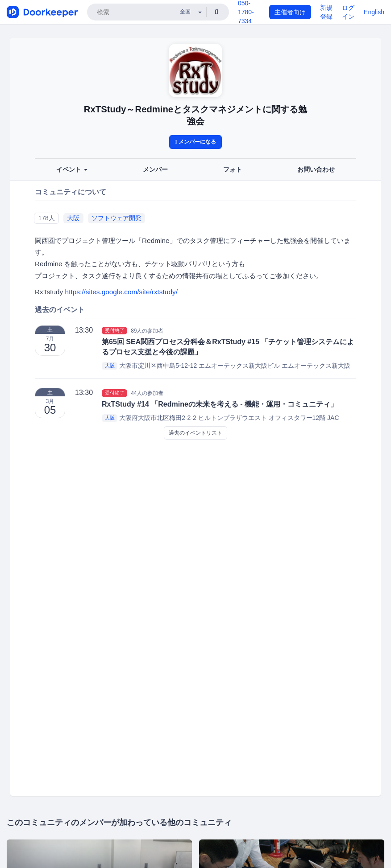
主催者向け (290, 12)
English (374, 12)
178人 (46, 218)
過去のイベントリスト (195, 433)
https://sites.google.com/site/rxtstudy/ (121, 292)
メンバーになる (195, 142)
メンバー (155, 169)
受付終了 (115, 330)
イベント (72, 169)
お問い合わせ (316, 169)
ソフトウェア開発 (116, 218)
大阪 (73, 218)
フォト (233, 169)
